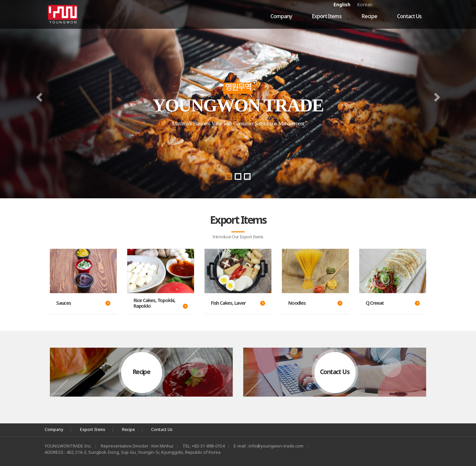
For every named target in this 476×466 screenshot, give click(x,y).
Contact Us (409, 17)
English (342, 5)
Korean (365, 5)
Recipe (369, 17)
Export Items (327, 17)
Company (281, 17)
